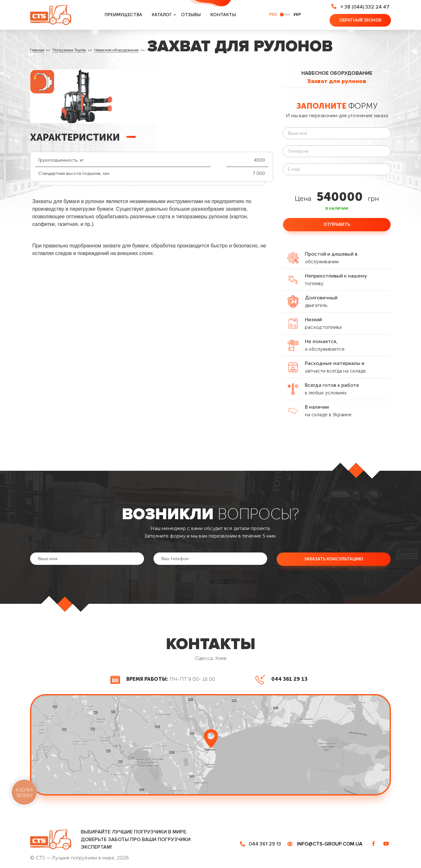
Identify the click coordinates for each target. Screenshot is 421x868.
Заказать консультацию (334, 559)
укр (297, 15)
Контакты (223, 15)
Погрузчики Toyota (69, 50)
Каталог (162, 15)
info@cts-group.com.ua (330, 844)
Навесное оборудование (116, 50)
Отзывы (191, 15)
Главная (37, 50)
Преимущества (123, 15)
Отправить (337, 224)
